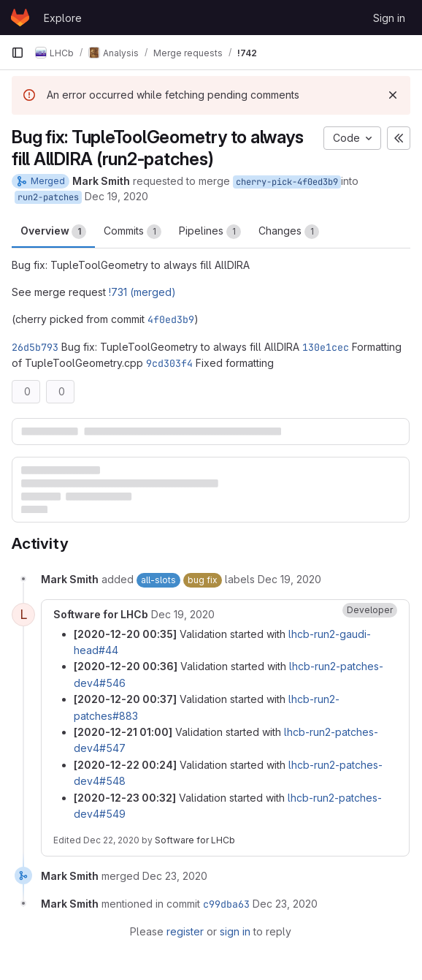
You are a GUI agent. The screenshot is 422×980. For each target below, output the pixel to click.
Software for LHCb (195, 840)
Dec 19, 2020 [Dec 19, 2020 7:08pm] (116, 196)
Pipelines (210, 232)
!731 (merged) (142, 292)
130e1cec (326, 347)
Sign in (389, 18)
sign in (235, 931)
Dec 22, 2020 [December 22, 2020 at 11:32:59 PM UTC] (111, 840)
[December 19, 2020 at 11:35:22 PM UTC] (183, 614)
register (185, 931)
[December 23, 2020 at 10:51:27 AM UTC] (175, 876)
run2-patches (48, 197)
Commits (133, 232)
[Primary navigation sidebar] (18, 53)
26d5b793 (35, 347)
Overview (53, 232)
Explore (63, 18)
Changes (289, 232)
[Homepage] (20, 18)
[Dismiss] (393, 95)
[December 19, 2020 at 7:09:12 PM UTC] (289, 579)
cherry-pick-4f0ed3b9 (287, 182)
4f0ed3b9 (171, 319)
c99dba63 (226, 904)
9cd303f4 (169, 363)
